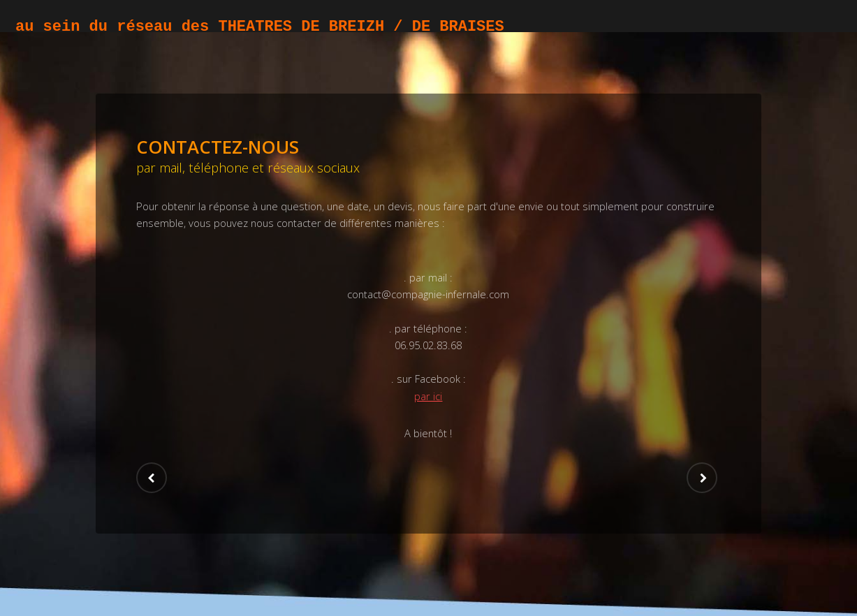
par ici (428, 396)
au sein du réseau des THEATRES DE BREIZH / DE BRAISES (260, 27)
